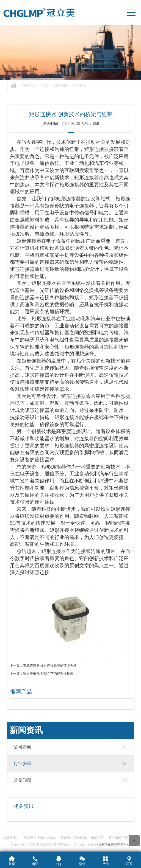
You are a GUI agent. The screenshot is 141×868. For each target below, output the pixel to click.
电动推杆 (98, 838)
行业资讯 (79, 86)
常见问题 (70, 780)
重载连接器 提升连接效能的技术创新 (50, 665)
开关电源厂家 (118, 838)
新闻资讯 (60, 86)
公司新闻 (70, 747)
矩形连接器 (96, 149)
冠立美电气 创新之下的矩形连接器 (48, 674)
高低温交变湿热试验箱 (40, 838)
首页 (45, 86)
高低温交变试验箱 (74, 838)
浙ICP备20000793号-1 (114, 844)
